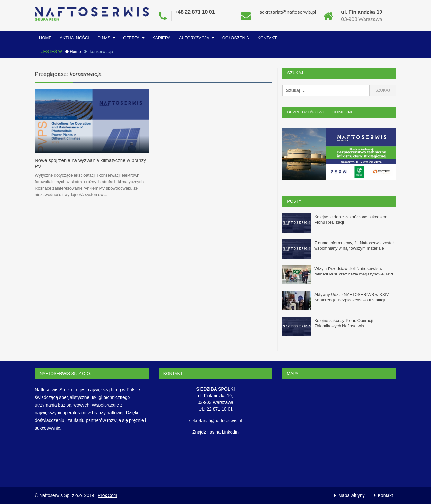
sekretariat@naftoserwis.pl (288, 12)
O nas (104, 38)
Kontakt (267, 38)
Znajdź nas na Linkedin (215, 432)
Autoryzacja (194, 38)
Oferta (131, 38)
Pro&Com (108, 495)
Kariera (162, 38)
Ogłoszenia (236, 38)
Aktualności (74, 38)
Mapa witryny (351, 495)
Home (45, 38)
